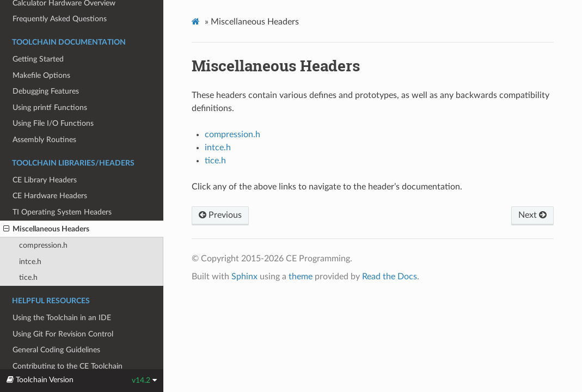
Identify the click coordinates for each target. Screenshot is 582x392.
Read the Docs (390, 277)
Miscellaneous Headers (46, 229)
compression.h (43, 245)
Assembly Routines (44, 140)
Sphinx (244, 277)
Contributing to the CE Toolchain (68, 366)
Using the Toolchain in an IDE (62, 318)
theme (301, 277)
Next (532, 215)
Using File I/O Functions (53, 123)
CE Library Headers (45, 180)
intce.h (30, 262)
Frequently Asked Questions (60, 19)
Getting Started (38, 59)
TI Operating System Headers (62, 212)
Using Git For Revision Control (63, 334)
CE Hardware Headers (50, 196)
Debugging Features (46, 91)
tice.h (28, 277)
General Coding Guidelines (56, 350)
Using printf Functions (50, 108)
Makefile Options (41, 75)
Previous (220, 215)
